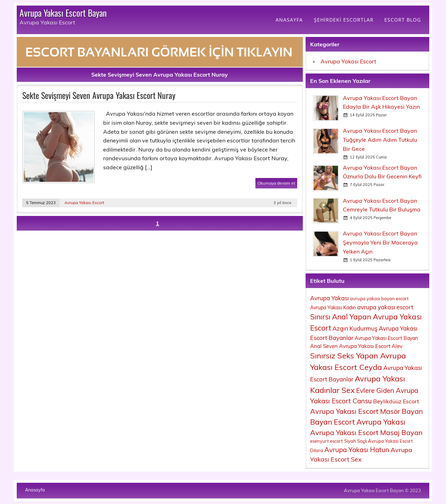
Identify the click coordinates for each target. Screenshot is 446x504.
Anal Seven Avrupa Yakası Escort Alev (356, 346)
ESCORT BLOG (403, 20)
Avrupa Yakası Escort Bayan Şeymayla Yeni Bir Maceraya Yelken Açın (380, 242)
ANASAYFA (289, 20)
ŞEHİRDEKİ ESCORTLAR (344, 20)
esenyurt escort (326, 441)
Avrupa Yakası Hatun (357, 450)
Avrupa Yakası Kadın (333, 308)
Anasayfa (35, 490)
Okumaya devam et (276, 183)
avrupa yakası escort (385, 307)
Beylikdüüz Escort (396, 401)
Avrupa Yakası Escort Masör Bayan (367, 411)
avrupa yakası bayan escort (379, 298)
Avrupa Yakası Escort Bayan (63, 13)
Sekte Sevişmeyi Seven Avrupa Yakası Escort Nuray (99, 95)
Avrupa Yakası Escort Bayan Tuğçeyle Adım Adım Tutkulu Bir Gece (380, 139)
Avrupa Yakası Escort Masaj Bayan (366, 432)
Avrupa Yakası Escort (84, 203)
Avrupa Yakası (329, 298)
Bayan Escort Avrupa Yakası (358, 422)
